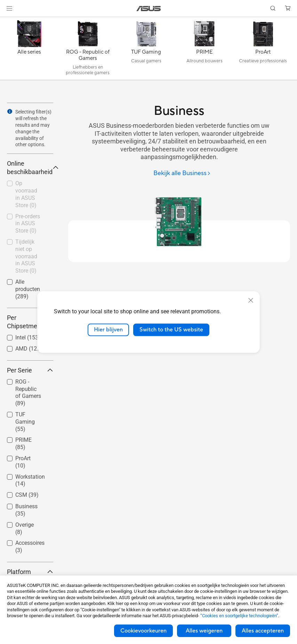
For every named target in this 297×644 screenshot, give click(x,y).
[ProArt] (263, 50)
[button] (9, 8)
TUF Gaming (25, 422)
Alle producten (28, 289)
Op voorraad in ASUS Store (26, 194)
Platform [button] (30, 572)
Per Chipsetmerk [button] (30, 322)
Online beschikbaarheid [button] (30, 168)
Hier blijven (108, 330)
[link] (149, 9)
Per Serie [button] (30, 370)
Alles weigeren (204, 631)
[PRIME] (204, 50)
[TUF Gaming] (146, 50)
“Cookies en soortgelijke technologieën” (239, 616)
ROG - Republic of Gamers (28, 392)
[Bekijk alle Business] (182, 174)
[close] (251, 300)
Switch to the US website (171, 330)
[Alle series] (29, 50)
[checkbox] (27, 393)
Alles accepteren (263, 631)
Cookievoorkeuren (143, 631)
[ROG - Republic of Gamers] (88, 50)
